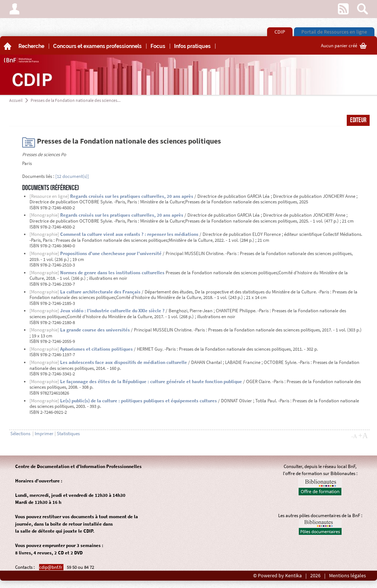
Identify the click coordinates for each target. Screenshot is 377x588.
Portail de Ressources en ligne (334, 32)
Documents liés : (38, 176)
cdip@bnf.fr (51, 567)
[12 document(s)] (72, 176)
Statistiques (68, 434)
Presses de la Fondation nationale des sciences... (76, 100)
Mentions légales (347, 576)
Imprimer (44, 434)
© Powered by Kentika (277, 576)
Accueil (16, 100)
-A (354, 436)
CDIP (280, 32)
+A (363, 436)
